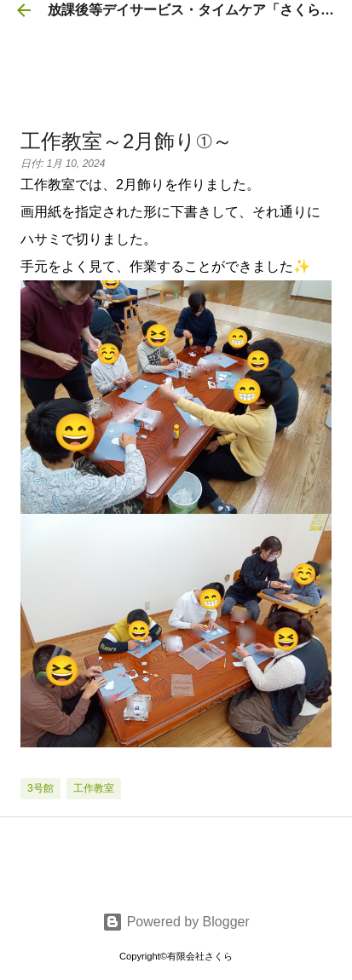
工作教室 (94, 788)
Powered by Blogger (176, 922)
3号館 (40, 788)
